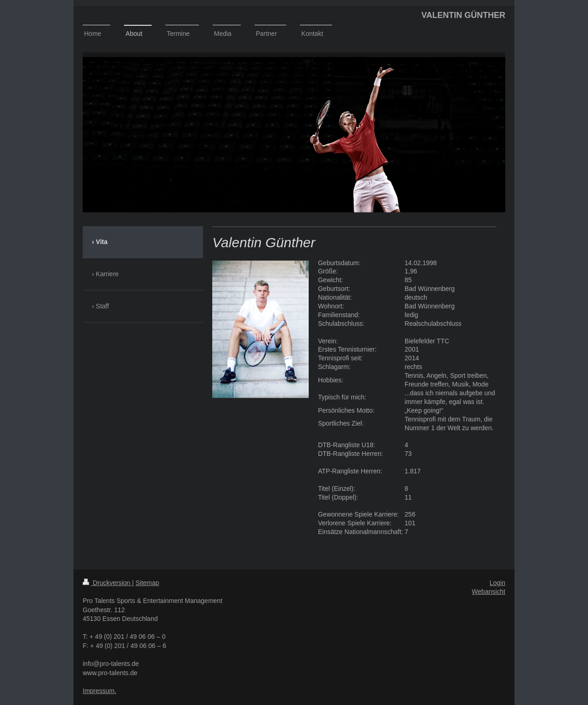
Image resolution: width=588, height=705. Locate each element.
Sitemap (147, 583)
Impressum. (99, 691)
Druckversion (107, 583)
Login (498, 583)
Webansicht (489, 591)
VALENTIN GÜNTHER (463, 15)
